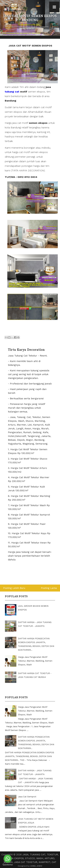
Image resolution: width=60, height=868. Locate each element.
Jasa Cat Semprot (27, 797)
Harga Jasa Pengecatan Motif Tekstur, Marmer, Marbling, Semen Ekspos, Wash (35, 661)
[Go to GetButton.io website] (8, 865)
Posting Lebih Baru (14, 588)
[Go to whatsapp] (8, 859)
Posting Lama (49, 588)
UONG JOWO (36, 866)
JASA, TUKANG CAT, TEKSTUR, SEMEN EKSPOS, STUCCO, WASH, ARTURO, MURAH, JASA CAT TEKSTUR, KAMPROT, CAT (31, 858)
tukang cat (12, 92)
